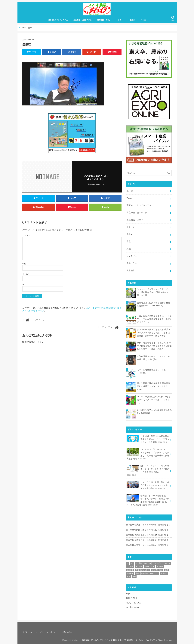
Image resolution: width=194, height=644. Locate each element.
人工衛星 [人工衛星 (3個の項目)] (139, 566)
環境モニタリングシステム (58, 20)
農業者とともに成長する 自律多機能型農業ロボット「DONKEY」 (154, 304)
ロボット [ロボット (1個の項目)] (130, 566)
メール (26, 274)
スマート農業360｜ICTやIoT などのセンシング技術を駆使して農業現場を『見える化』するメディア (115, 640)
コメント (26, 236)
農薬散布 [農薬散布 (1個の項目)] (164, 573)
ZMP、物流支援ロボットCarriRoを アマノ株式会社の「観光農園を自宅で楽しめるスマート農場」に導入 (154, 346)
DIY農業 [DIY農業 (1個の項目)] (139, 563)
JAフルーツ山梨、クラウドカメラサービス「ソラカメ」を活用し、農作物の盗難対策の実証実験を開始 (148, 454)
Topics (143, 20)
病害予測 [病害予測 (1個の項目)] (145, 573)
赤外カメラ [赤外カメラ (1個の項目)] (154, 573)
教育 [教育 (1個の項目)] (137, 570)
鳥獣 (129, 249)
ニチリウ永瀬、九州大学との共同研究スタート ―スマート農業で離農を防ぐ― (148, 485)
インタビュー (133, 256)
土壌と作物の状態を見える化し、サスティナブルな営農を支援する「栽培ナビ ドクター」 (154, 319)
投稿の (131, 598)
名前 (25, 264)
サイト (25, 285)
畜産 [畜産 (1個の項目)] (137, 573)
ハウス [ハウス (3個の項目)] (168, 563)
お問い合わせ (67, 632)
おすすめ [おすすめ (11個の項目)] (147, 563)
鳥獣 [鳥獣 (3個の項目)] (134, 576)
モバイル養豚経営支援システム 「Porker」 (151, 371)
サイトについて (28, 632)
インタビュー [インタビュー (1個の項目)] (158, 563)
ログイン (130, 593)
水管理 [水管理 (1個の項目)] (154, 570)
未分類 (130, 191)
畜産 (129, 242)
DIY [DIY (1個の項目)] (132, 563)
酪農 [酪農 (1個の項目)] (128, 576)
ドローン (121, 20)
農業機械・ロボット (105, 20)
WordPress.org (133, 607)
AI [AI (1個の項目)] (128, 563)
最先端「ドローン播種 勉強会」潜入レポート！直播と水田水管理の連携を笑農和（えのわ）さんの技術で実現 (148, 500)
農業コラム (132, 263)
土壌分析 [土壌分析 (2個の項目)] (160, 566)
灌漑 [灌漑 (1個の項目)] (166, 570)
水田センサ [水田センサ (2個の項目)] (145, 570)
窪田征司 (162, 524)
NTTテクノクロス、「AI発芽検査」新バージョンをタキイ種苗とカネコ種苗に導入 (148, 470)
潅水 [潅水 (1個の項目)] (161, 570)
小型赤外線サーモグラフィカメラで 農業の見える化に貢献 (153, 358)
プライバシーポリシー (48, 632)
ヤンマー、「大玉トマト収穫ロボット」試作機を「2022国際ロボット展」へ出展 (153, 292)
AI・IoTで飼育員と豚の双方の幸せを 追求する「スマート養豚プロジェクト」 (154, 400)
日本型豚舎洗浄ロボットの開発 (140, 524)
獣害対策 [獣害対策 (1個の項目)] (130, 573)
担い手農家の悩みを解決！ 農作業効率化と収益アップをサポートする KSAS (154, 386)
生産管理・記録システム (82, 20)
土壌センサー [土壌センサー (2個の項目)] (149, 566)
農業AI (132, 20)
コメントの (134, 602)
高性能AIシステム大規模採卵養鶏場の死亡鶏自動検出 (154, 411)
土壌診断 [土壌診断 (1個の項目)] (130, 570)
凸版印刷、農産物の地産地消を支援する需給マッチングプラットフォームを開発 (148, 439)
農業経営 (131, 270)
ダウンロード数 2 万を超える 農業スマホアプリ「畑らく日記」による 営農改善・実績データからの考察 (154, 333)
